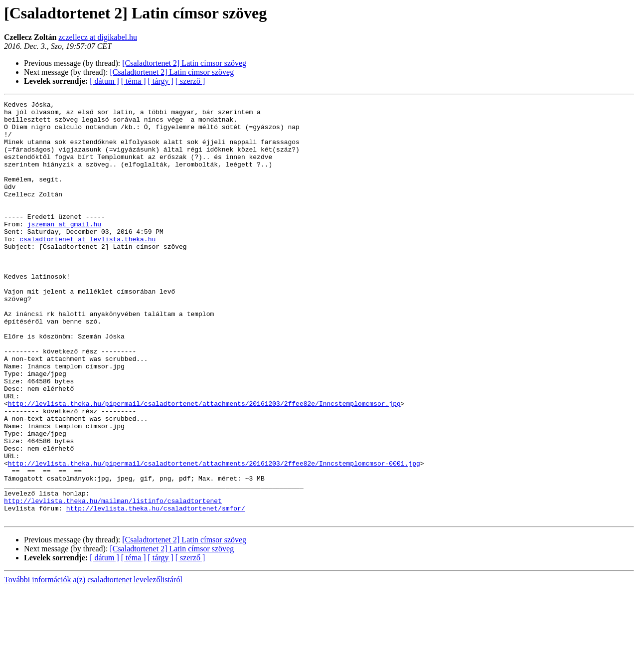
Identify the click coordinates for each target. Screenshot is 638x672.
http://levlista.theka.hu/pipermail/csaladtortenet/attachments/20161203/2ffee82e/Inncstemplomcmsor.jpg (204, 465)
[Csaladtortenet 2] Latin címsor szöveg (184, 63)
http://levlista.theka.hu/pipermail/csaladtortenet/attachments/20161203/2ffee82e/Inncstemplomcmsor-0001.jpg (214, 536)
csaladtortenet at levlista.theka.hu (87, 267)
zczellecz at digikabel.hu (98, 37)
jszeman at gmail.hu (64, 249)
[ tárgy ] (161, 81)
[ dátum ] (104, 81)
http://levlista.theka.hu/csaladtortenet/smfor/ (156, 590)
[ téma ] (134, 81)
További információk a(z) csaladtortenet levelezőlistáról (93, 663)
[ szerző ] (190, 81)
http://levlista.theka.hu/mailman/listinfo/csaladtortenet (113, 581)
